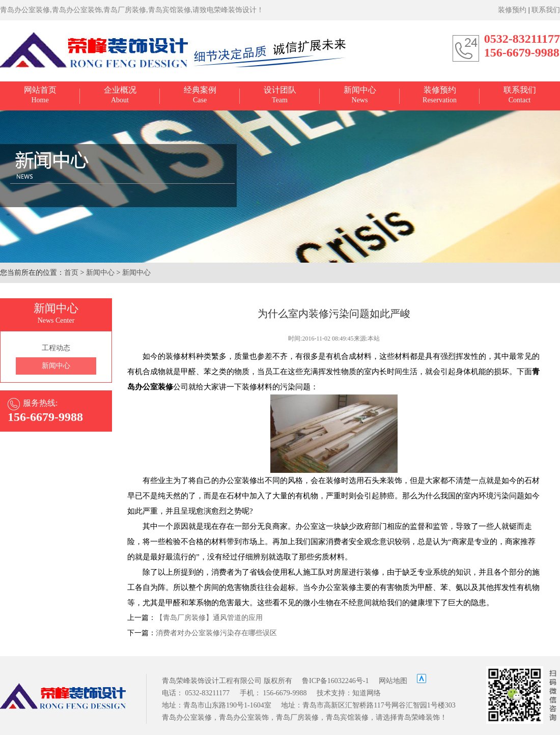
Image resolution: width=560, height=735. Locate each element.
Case (200, 95)
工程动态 (56, 348)
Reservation (440, 95)
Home (40, 95)
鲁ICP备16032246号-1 (335, 681)
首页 (71, 273)
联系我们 (546, 10)
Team (280, 95)
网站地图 (393, 681)
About (120, 95)
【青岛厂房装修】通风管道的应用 (209, 618)
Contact (520, 95)
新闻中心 (100, 273)
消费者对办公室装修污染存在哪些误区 (216, 633)
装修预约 (512, 10)
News (360, 95)
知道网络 (367, 693)
